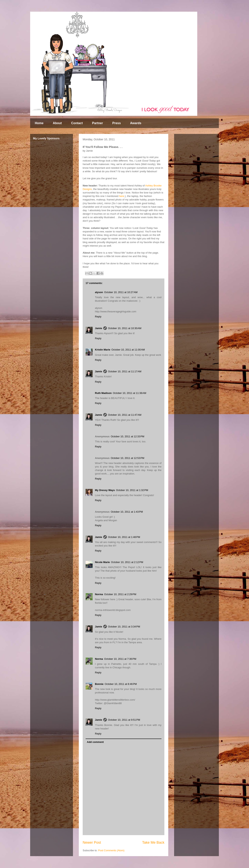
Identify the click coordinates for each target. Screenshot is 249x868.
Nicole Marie (102, 562)
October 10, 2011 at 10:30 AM (125, 328)
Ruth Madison (103, 393)
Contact (77, 123)
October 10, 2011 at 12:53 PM (127, 458)
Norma (99, 594)
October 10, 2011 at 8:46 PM (121, 684)
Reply (98, 317)
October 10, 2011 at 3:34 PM (124, 627)
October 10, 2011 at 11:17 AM (125, 371)
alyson (99, 292)
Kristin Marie (103, 350)
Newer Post (92, 843)
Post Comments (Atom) (111, 850)
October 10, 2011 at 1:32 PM (132, 490)
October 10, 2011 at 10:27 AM (121, 292)
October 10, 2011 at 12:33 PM (127, 436)
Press (117, 123)
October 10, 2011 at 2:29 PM (120, 594)
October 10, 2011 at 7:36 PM (120, 659)
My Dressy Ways (105, 490)
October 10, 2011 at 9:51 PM (124, 720)
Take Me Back (153, 843)
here (122, 196)
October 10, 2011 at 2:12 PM (127, 562)
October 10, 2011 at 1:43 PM (127, 512)
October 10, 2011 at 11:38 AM (130, 393)
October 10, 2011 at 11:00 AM (128, 350)
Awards (136, 123)
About (57, 123)
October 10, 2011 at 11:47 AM (125, 415)
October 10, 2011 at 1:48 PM (124, 537)
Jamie (99, 328)
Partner (97, 123)
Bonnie (99, 684)
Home (39, 123)
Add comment (95, 742)
